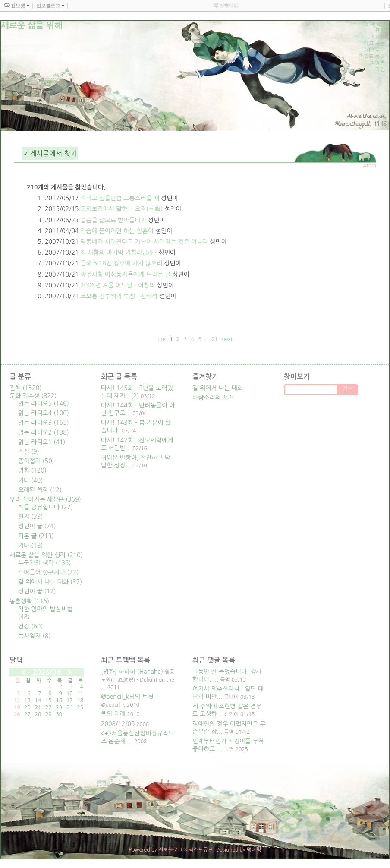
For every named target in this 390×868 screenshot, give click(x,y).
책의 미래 (113, 714)
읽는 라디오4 (44, 413)
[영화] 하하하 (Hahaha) (132, 672)
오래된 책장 (40, 490)
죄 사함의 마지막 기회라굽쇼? (118, 253)
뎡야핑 (254, 850)
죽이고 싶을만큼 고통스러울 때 (120, 198)
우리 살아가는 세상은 (45, 499)
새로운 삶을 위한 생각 (46, 555)
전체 (25, 388)
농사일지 (34, 636)
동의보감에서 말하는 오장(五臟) (121, 209)
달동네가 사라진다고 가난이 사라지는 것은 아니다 (144, 242)
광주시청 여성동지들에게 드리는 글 (125, 275)
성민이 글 (37, 526)
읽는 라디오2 (44, 432)
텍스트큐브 (201, 850)
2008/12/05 (118, 724)
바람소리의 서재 (213, 398)
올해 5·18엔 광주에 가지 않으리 (121, 263)
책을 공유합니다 (46, 507)
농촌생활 (29, 601)
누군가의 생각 (44, 563)
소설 (29, 451)
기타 (30, 480)
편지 (30, 517)
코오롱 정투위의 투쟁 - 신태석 (119, 296)
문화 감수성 (33, 396)
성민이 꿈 (37, 591)
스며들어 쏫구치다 (48, 572)
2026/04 (47, 672)
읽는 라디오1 (42, 442)
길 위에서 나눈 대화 (50, 582)
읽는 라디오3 (44, 423)
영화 (32, 470)
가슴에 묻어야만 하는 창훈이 (117, 231)
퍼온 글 (36, 536)
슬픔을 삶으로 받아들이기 (113, 220)
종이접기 (36, 461)
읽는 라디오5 (44, 404)
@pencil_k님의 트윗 (127, 697)
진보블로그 (170, 850)
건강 (30, 626)
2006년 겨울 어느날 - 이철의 (118, 285)
